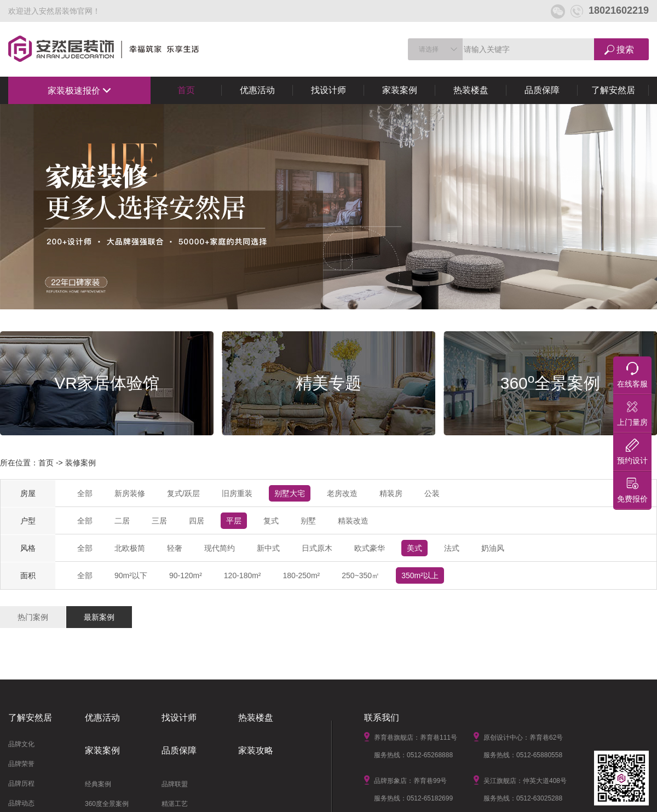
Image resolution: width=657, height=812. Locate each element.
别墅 (308, 521)
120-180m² (243, 575)
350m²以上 (420, 575)
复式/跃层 (183, 493)
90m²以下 (131, 575)
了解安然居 (613, 90)
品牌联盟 (175, 784)
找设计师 (328, 90)
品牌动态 (21, 803)
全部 (85, 493)
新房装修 (130, 493)
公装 (432, 493)
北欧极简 (130, 548)
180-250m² (302, 575)
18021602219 (610, 10)
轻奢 (175, 548)
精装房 (391, 493)
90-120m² (186, 575)
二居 (122, 521)
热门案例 (33, 617)
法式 (452, 548)
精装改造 (353, 521)
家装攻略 (256, 750)
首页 (186, 90)
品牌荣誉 (21, 764)
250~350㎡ (361, 575)
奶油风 (493, 548)
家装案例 (400, 90)
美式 (414, 548)
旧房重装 (237, 493)
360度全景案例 (107, 804)
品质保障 (542, 90)
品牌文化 (21, 744)
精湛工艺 (175, 804)
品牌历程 (21, 784)
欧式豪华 (370, 548)
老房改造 (342, 493)
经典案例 (98, 784)
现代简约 (220, 548)
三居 (159, 521)
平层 (234, 521)
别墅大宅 (290, 493)
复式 (271, 521)
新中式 (268, 548)
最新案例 (99, 617)
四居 (197, 521)
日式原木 (317, 548)
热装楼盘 (471, 90)
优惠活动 (257, 90)
